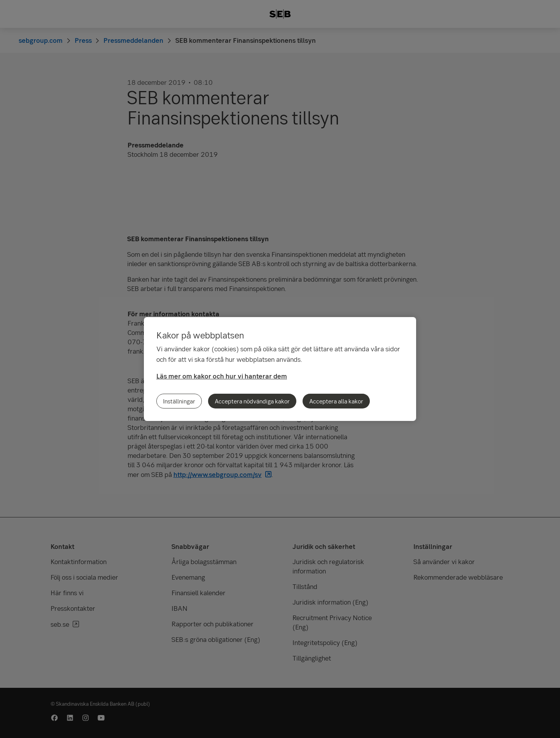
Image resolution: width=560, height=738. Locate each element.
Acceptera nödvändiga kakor (252, 401)
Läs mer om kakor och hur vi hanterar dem (222, 376)
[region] (280, 369)
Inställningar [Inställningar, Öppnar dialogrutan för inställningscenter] (179, 401)
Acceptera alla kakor (336, 401)
